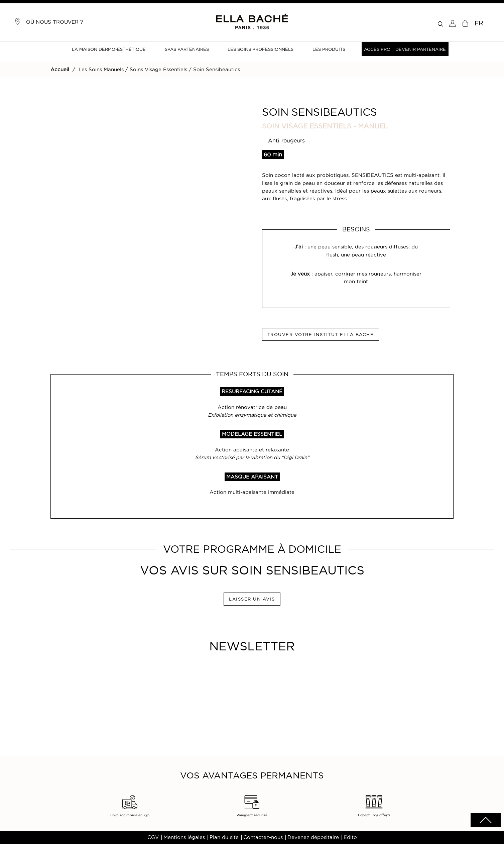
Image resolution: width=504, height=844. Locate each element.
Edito (350, 837)
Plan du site (224, 837)
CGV (153, 837)
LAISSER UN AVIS (252, 599)
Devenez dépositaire (313, 837)
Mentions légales (184, 837)
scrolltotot (486, 820)
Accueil (60, 70)
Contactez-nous (263, 837)
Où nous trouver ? (49, 21)
